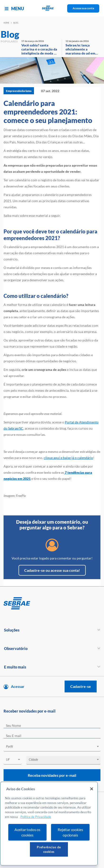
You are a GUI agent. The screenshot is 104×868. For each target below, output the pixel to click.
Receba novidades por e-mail (52, 775)
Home (6, 23)
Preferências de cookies (49, 849)
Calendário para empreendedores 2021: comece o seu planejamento (48, 112)
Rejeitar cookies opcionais (70, 832)
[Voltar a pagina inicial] (52, 8)
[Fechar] (92, 789)
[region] (49, 824)
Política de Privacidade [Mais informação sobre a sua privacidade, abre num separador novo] (36, 817)
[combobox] (52, 747)
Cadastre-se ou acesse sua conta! (52, 570)
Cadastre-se (81, 686)
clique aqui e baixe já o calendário (68, 458)
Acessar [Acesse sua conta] (18, 686)
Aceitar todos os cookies (27, 832)
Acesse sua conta (83, 8)
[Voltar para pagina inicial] (52, 604)
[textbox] (54, 746)
